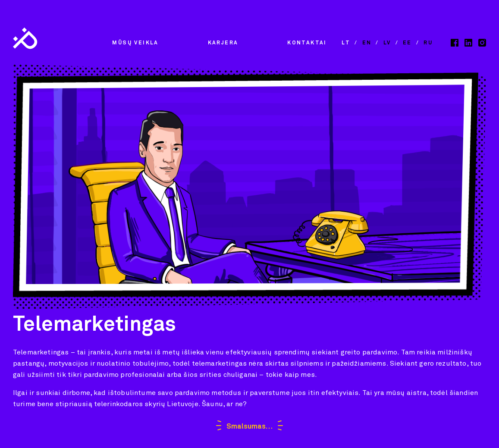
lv (387, 43)
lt (346, 43)
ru (428, 43)
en (367, 43)
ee (407, 43)
